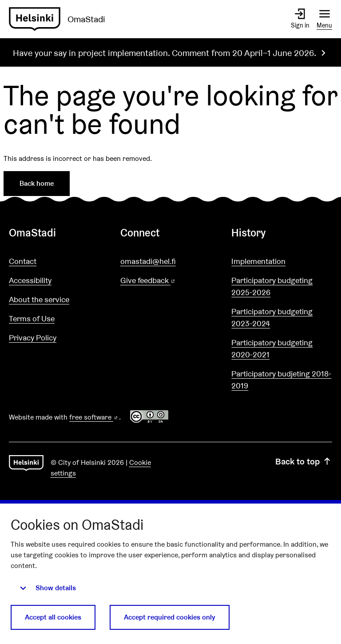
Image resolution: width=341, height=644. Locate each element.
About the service (39, 299)
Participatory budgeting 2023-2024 (272, 317)
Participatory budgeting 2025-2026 (272, 286)
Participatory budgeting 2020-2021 (272, 348)
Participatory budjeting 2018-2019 (281, 380)
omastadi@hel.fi (148, 261)
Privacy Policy (33, 338)
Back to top (304, 461)
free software (94, 417)
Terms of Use (32, 318)
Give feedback (169, 281)
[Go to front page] (61, 19)
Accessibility (30, 280)
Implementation (258, 261)
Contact (23, 261)
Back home (37, 183)
